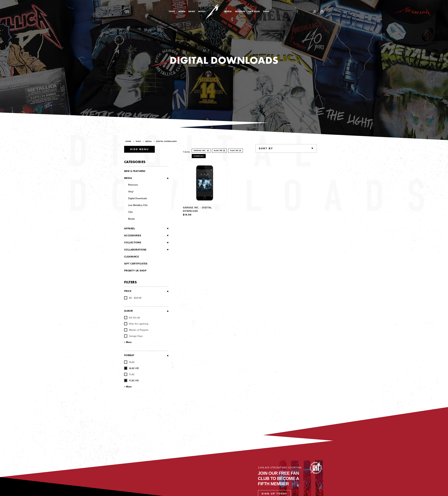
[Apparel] (152, 229)
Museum (240, 11)
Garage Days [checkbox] (133, 336)
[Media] (150, 178)
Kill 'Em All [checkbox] (132, 318)
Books (132, 219)
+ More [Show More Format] (128, 387)
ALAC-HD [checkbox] (132, 368)
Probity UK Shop (135, 271)
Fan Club (254, 11)
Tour (172, 11)
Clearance (132, 257)
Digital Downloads (166, 141)
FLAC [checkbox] (129, 374)
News (182, 11)
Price (128, 291)
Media (228, 11)
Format (129, 355)
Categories (135, 162)
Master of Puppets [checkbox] (136, 330)
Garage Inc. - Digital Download (197, 209)
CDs (131, 212)
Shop (266, 11)
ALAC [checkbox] (129, 362)
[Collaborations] (158, 250)
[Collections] (155, 243)
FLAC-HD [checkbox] (131, 380)
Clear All (199, 156)
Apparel (130, 229)
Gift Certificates (136, 264)
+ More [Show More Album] (128, 342)
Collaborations (135, 250)
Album (128, 311)
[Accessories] (155, 236)
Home (128, 141)
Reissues (133, 185)
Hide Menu (139, 149)
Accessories (133, 236)
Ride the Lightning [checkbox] (136, 324)
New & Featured (135, 171)
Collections (133, 243)
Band (192, 11)
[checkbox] (133, 298)
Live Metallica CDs (138, 205)
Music (202, 11)
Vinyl (131, 192)
